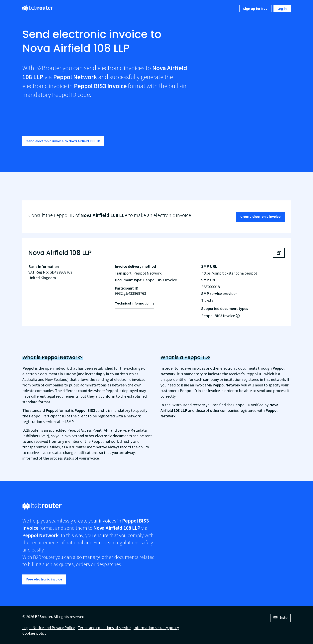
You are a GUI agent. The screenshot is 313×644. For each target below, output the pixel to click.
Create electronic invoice (261, 217)
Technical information (133, 303)
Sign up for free (255, 9)
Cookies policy (34, 633)
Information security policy (156, 628)
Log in (282, 9)
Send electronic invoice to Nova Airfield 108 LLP (63, 141)
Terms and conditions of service (104, 628)
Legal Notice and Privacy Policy (49, 628)
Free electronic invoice (44, 579)
